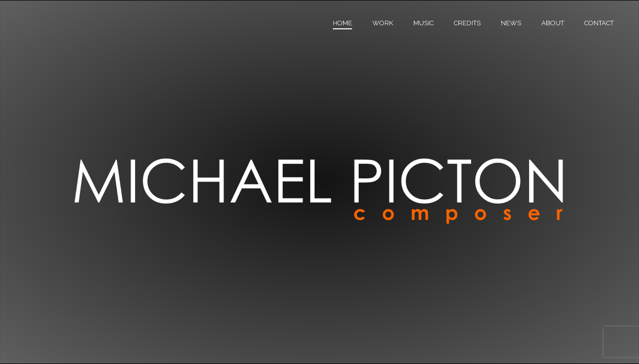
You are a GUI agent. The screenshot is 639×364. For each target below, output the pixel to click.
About (553, 23)
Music (423, 23)
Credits (467, 23)
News (511, 23)
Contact (599, 23)
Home (343, 23)
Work (383, 23)
